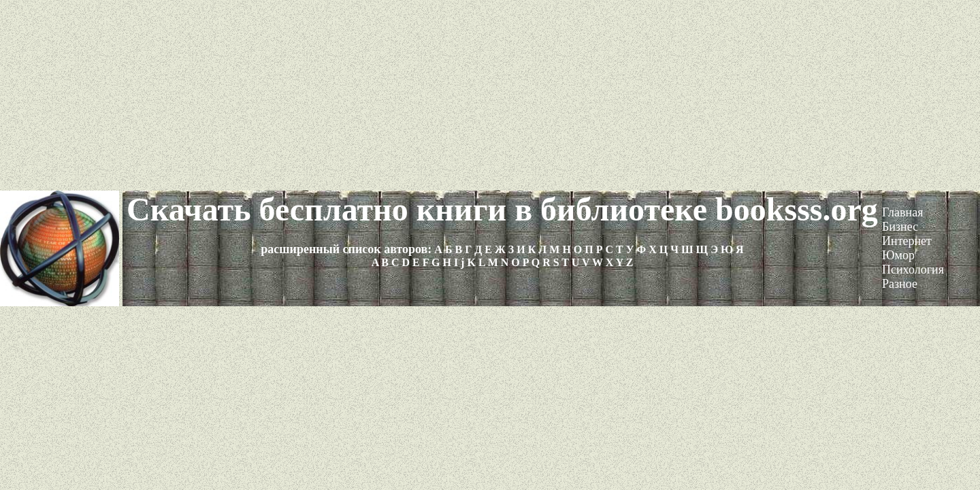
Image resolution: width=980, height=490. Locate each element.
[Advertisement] (490, 95)
